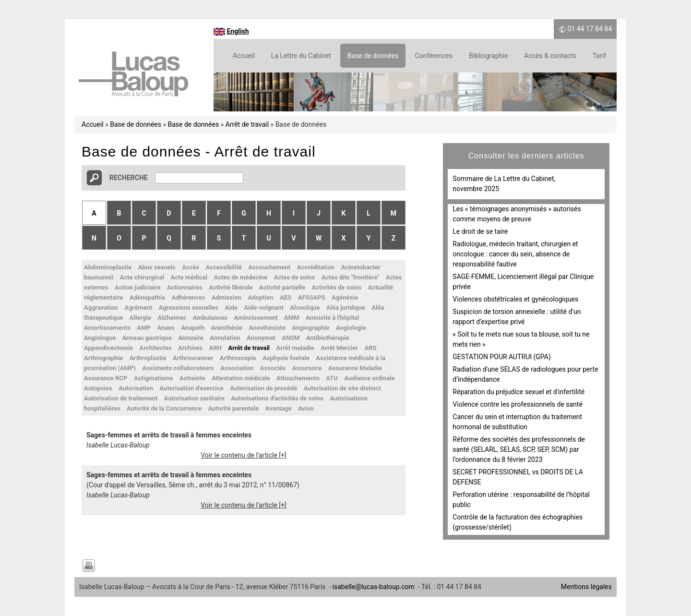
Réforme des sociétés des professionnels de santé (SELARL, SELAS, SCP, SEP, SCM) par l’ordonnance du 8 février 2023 (519, 449)
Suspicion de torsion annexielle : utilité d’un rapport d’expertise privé (517, 317)
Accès (191, 267)
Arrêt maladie (295, 348)
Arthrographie (103, 358)
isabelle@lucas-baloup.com (374, 587)
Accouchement (269, 267)
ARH (215, 348)
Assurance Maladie (355, 368)
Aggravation (101, 308)
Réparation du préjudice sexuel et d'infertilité (518, 392)
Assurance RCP (106, 378)
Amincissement (256, 318)
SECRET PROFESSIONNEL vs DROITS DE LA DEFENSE (518, 477)
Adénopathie (147, 297)
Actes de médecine (240, 277)
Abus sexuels (157, 267)
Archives (190, 348)
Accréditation (316, 267)
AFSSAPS (312, 297)
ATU (332, 378)
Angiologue (100, 338)
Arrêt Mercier (339, 348)
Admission (226, 297)
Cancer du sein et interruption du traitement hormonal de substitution (517, 422)
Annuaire (191, 338)
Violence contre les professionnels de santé (518, 404)
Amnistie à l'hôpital (332, 318)
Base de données (373, 56)
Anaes (166, 328)
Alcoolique (305, 308)
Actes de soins (294, 277)
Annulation (225, 338)
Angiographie (311, 328)
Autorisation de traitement (121, 398)
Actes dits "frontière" (350, 277)
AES (286, 297)
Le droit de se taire (480, 231)
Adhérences (189, 297)
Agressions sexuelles (189, 308)
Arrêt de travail (247, 124)
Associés (273, 368)
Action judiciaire (137, 287)
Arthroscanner (193, 358)
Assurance (307, 368)
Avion (306, 408)
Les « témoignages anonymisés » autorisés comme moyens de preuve (517, 214)
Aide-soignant (264, 308)
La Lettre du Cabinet (301, 56)
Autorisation (136, 388)
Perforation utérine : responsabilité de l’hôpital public (521, 500)
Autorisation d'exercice (191, 388)
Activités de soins (336, 287)
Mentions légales (586, 587)
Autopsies (98, 388)
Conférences (434, 56)
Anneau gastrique (147, 338)
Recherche (129, 178)
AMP (144, 328)
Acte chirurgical (142, 277)
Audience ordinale (369, 378)
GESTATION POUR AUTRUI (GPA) (501, 357)
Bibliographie (488, 56)
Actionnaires (185, 287)
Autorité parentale (233, 408)
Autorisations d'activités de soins (277, 398)
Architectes (156, 348)
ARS (370, 348)
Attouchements (298, 378)
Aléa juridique (346, 308)
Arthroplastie (148, 358)
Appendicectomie (108, 348)
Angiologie (351, 328)
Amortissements (107, 328)
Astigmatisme (154, 378)
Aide (232, 308)
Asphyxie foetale (286, 358)
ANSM (291, 338)
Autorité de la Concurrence (164, 408)
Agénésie (345, 297)
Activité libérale (231, 287)
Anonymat (261, 338)
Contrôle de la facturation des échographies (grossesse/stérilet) (518, 522)
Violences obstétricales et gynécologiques (515, 299)
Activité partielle (282, 287)
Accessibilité (224, 267)
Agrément (138, 308)
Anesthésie (227, 328)
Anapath (193, 328)
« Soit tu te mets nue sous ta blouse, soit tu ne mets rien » (521, 339)
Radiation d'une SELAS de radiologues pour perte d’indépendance (525, 374)
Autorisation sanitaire (194, 398)
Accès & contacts (550, 56)
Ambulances (210, 318)
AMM (292, 318)
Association (237, 368)
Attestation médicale (241, 378)
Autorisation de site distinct (342, 388)
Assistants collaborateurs (178, 368)
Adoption (261, 297)
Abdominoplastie (108, 267)
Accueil (244, 56)
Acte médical (189, 277)
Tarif (599, 56)
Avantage (279, 408)
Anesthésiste (267, 328)
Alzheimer (172, 318)
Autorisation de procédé (263, 388)
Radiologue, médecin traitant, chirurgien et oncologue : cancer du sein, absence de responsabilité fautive (515, 254)
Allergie (140, 318)
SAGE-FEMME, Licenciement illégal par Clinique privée (523, 282)
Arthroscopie (238, 358)
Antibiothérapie (328, 338)
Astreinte (192, 378)
